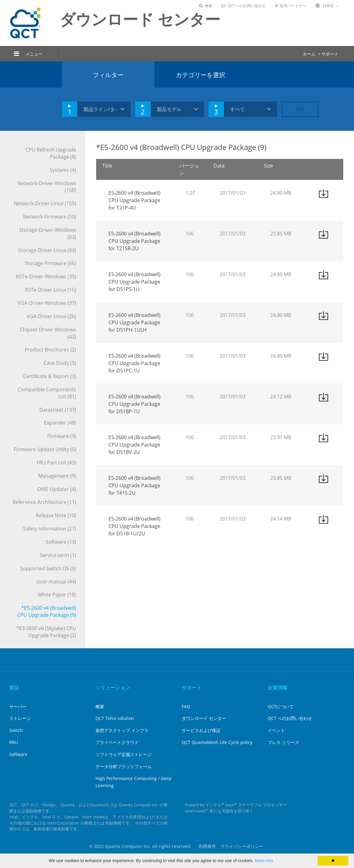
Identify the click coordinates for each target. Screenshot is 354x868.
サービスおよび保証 (201, 730)
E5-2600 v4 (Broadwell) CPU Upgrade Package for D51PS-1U (134, 282)
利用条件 (207, 846)
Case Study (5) (60, 363)
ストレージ (20, 718)
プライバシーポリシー (242, 846)
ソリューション (113, 687)
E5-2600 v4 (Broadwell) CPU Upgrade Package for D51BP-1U (134, 404)
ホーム (309, 54)
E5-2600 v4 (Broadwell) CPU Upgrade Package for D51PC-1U (134, 363)
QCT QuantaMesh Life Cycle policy (217, 742)
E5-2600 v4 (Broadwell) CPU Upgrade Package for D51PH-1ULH (134, 322)
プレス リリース (283, 742)
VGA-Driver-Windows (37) (47, 303)
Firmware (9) (62, 436)
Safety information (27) (50, 529)
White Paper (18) (57, 595)
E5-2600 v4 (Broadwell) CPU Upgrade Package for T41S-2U (134, 485)
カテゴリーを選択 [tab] (201, 75)
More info (264, 861)
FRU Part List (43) (56, 463)
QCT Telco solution (115, 718)
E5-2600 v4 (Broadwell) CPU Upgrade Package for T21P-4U (134, 200)
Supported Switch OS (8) (48, 568)
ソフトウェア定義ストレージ (124, 754)
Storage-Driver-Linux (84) (47, 250)
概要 (100, 706)
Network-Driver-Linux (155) (45, 203)
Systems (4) (63, 170)
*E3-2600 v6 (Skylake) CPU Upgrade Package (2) (46, 632)
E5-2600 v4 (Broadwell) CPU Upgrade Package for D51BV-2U (134, 445)
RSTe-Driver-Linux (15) (51, 290)
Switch (16, 730)
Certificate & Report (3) (50, 376)
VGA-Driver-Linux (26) (51, 316)
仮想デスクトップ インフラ (122, 730)
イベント (276, 730)
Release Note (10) (56, 515)
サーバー (18, 706)
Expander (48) (60, 423)
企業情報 (278, 687)
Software (18, 754)
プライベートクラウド (117, 742)
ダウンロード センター (204, 718)
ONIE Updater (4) (57, 489)
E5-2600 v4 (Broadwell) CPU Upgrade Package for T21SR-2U (134, 241)
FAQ (186, 706)
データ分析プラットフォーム (124, 766)
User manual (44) (56, 582)
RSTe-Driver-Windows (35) (46, 276)
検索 (206, 6)
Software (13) (61, 542)
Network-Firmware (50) (50, 217)
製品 (14, 687)
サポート (330, 54)
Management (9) (57, 476)
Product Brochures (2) (50, 350)
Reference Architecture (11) (44, 502)
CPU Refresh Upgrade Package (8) (51, 153)
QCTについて (281, 706)
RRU (14, 742)
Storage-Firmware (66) (50, 263)
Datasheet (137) (58, 410)
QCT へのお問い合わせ (244, 6)
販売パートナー (290, 6)
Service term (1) (58, 555)
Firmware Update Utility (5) (45, 449)
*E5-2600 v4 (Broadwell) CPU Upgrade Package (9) (47, 611)
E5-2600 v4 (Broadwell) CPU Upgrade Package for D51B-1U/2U (134, 526)
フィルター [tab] (108, 75)
